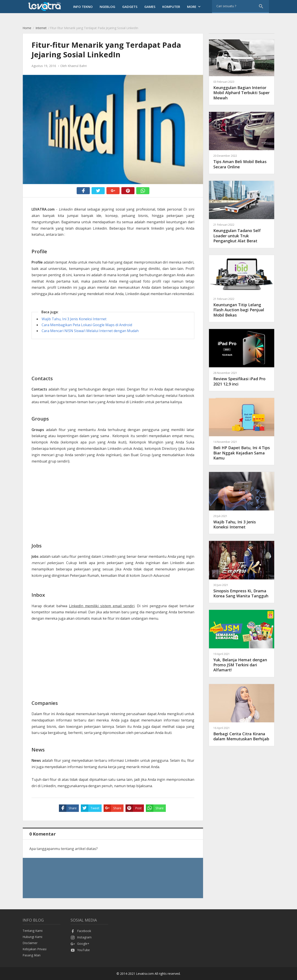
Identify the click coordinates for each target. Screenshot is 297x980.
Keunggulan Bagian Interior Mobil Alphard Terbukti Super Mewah (242, 90)
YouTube (80, 950)
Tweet (90, 808)
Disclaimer (30, 943)
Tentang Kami (33, 931)
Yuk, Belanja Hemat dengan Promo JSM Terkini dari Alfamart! (242, 662)
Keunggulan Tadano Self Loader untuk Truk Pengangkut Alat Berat (242, 233)
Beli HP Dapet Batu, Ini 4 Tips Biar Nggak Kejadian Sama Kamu (242, 450)
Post (134, 808)
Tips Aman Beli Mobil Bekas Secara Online (242, 161)
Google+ (80, 944)
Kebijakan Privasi (34, 949)
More (194, 7)
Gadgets (130, 7)
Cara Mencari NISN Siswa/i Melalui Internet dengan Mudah (90, 331)
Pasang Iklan (32, 955)
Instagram (81, 937)
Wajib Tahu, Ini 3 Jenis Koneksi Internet (74, 319)
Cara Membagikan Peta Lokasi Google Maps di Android (87, 325)
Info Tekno (83, 7)
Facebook (81, 931)
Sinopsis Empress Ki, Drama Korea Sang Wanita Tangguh (242, 591)
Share (68, 808)
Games (150, 7)
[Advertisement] (113, 376)
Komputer (171, 7)
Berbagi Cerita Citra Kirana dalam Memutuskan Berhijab (242, 734)
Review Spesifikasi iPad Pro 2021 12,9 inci (242, 379)
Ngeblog (107, 7)
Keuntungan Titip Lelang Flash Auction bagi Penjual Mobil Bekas (242, 307)
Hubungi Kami (32, 937)
